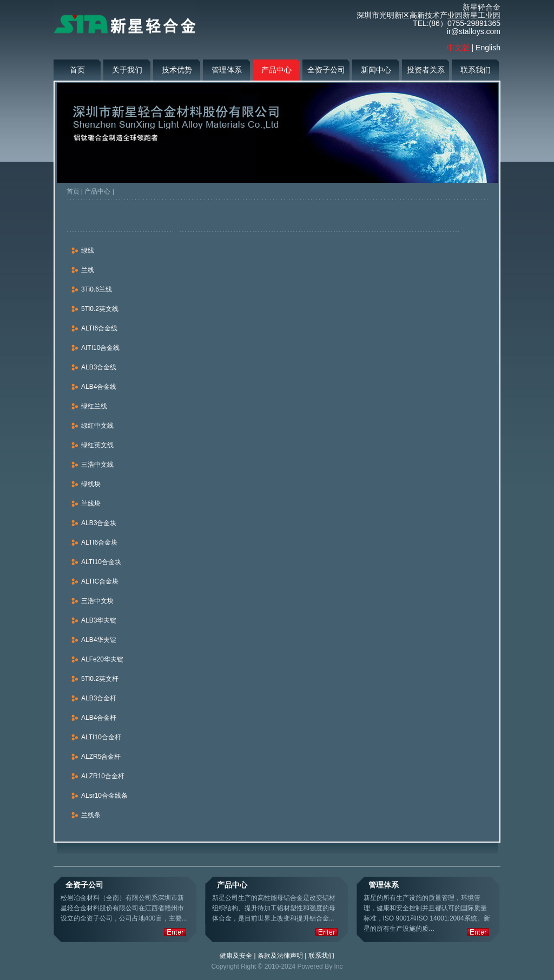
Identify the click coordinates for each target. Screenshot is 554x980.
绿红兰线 (94, 406)
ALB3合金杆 (99, 698)
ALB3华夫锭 (99, 620)
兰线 (88, 270)
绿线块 (91, 484)
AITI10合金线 (100, 348)
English (488, 48)
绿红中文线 (97, 426)
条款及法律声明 (280, 956)
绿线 (88, 250)
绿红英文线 (97, 445)
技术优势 (177, 70)
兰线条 (91, 815)
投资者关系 (426, 70)
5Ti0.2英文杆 (100, 679)
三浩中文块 (97, 601)
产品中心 (276, 70)
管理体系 (227, 70)
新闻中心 (376, 70)
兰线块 (91, 504)
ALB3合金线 (99, 367)
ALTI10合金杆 (101, 737)
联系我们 (476, 70)
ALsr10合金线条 (104, 796)
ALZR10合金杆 (103, 776)
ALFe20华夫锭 (102, 659)
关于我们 (127, 70)
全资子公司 (326, 70)
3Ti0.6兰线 (97, 289)
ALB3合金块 (99, 523)
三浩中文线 (97, 465)
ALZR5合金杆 (101, 757)
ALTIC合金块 (100, 581)
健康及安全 (236, 956)
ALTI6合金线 (99, 328)
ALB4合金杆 (99, 718)
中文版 (458, 48)
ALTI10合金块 (101, 562)
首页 (77, 70)
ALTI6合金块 (99, 542)
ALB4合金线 (99, 387)
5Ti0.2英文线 (100, 309)
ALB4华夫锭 (99, 640)
